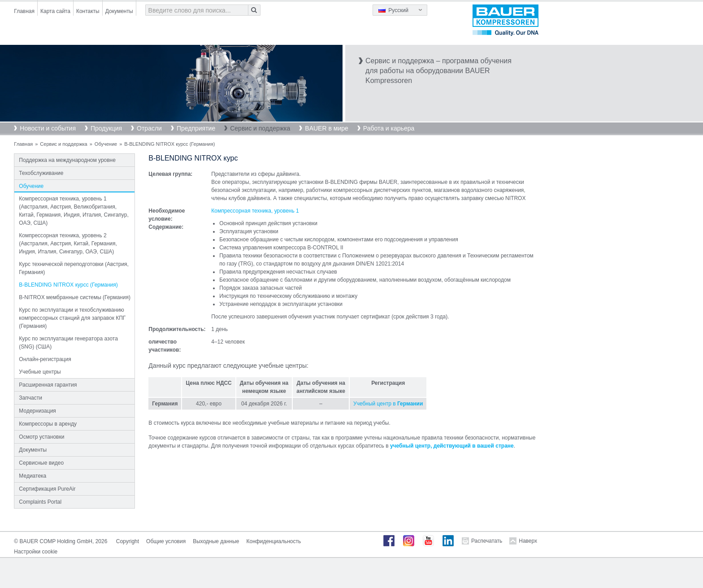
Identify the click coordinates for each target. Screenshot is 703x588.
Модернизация (37, 411)
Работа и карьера (389, 128)
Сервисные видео (41, 463)
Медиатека (33, 476)
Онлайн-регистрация (45, 359)
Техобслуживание (41, 173)
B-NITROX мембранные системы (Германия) (75, 297)
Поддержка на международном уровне (67, 160)
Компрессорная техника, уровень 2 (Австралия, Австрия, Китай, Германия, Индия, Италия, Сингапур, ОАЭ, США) (68, 244)
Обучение (106, 144)
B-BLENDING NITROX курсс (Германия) (68, 285)
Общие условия (166, 541)
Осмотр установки (41, 437)
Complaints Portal (40, 502)
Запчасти (30, 398)
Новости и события (48, 128)
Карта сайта (55, 11)
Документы (119, 11)
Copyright (128, 541)
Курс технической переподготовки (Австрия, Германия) (74, 268)
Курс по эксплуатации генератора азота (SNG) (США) (68, 343)
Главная (24, 11)
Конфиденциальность (274, 541)
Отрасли (149, 128)
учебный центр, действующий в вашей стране (452, 446)
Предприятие (196, 128)
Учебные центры (40, 372)
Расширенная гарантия (48, 385)
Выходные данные (216, 541)
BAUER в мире (326, 128)
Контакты (88, 11)
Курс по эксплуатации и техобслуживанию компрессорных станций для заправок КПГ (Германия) (72, 318)
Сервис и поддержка (260, 128)
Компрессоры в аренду (48, 424)
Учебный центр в (388, 404)
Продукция (106, 128)
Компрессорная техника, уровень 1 (255, 211)
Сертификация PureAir (47, 489)
